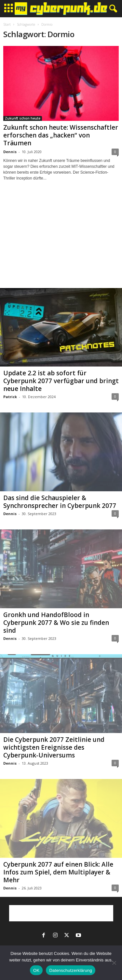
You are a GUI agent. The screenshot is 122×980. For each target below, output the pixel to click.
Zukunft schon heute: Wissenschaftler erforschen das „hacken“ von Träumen (61, 135)
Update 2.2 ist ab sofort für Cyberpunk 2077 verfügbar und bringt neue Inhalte (61, 381)
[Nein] (114, 963)
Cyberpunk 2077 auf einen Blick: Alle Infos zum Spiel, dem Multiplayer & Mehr (58, 872)
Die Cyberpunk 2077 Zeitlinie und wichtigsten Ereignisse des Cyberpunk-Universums (54, 747)
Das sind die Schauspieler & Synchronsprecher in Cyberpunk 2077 (60, 502)
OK (36, 970)
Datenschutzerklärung (70, 970)
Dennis (10, 152)
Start (7, 24)
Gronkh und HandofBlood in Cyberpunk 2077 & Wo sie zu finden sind (56, 623)
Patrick (10, 397)
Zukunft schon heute (23, 118)
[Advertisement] (61, 240)
